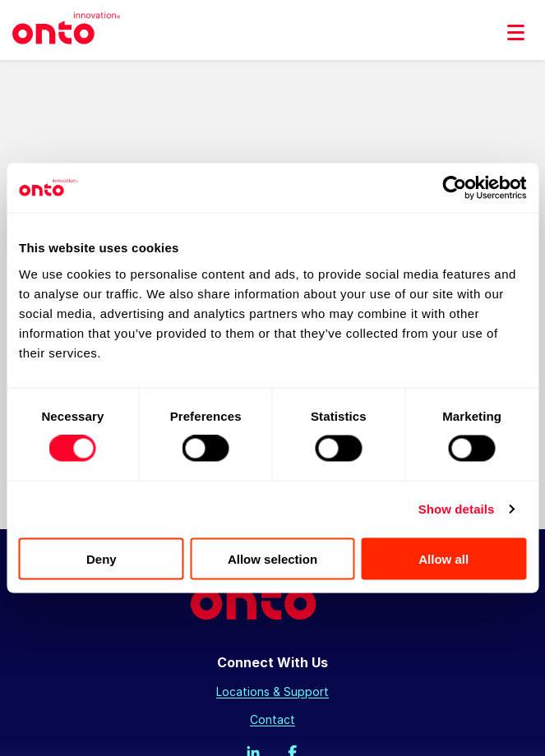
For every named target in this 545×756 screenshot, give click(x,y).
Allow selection (272, 558)
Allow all (443, 558)
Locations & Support (272, 691)
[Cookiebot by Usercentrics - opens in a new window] (454, 188)
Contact (272, 719)
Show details (457, 509)
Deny (102, 558)
